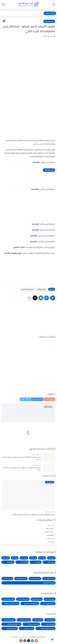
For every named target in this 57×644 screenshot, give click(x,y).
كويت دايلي (50, 538)
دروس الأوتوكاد (37, 599)
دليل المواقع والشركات (14, 624)
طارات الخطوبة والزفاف (48, 628)
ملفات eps (51, 562)
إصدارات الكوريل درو (49, 583)
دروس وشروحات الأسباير (13, 253)
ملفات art (6, 558)
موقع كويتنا (50, 535)
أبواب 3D (15, 558)
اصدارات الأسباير (19, 247)
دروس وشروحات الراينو (12, 603)
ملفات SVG (24, 562)
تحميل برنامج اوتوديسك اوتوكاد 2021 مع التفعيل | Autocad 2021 (22, 469)
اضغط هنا (35, 189)
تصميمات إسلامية (25, 620)
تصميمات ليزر (50, 624)
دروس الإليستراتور (23, 599)
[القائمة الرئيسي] (54, 4)
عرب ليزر (51, 525)
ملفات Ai (38, 562)
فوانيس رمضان (29, 628)
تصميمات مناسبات (33, 624)
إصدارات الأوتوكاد (21, 579)
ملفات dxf (24, 558)
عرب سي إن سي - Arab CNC (20, 637)
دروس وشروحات (49, 21)
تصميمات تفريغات (9, 620)
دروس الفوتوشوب (8, 599)
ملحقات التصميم (12, 628)
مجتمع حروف (50, 528)
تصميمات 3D (38, 620)
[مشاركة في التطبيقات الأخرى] (29, 298)
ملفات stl (33, 558)
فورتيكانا (51, 542)
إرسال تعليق (48, 407)
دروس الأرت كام (50, 599)
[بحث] (3, 4)
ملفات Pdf (10, 562)
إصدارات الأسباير (35, 579)
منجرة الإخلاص (49, 532)
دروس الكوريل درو (49, 603)
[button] (46, 298)
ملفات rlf (42, 558)
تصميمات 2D (51, 620)
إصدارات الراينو (8, 579)
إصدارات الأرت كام (49, 579)
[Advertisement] (28, 58)
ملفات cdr (51, 558)
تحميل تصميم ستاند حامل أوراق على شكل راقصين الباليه (34, 514)
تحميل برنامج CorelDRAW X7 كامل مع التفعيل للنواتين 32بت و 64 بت (22, 458)
